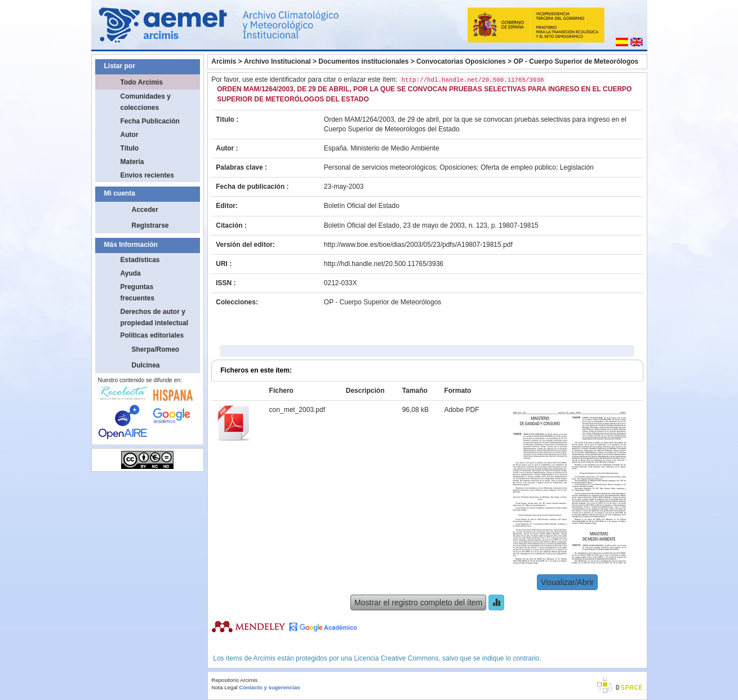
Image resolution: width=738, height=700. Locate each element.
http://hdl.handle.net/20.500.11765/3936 (384, 264)
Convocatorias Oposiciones (461, 61)
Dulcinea (146, 365)
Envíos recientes (147, 175)
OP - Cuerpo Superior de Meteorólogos (576, 61)
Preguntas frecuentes (138, 293)
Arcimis (224, 61)
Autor (130, 135)
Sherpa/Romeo (156, 349)
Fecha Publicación (150, 121)
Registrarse (150, 225)
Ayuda (131, 273)
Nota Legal (224, 687)
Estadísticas (140, 260)
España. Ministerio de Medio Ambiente (382, 148)
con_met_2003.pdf (297, 410)
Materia (132, 162)
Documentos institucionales (363, 61)
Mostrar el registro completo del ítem (418, 602)
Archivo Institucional (277, 61)
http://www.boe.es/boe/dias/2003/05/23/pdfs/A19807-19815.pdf (418, 245)
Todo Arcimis (142, 82)
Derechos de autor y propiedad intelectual (155, 317)
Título (130, 148)
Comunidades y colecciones (146, 102)
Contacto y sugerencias (269, 687)
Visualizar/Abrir (567, 582)
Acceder (145, 210)
